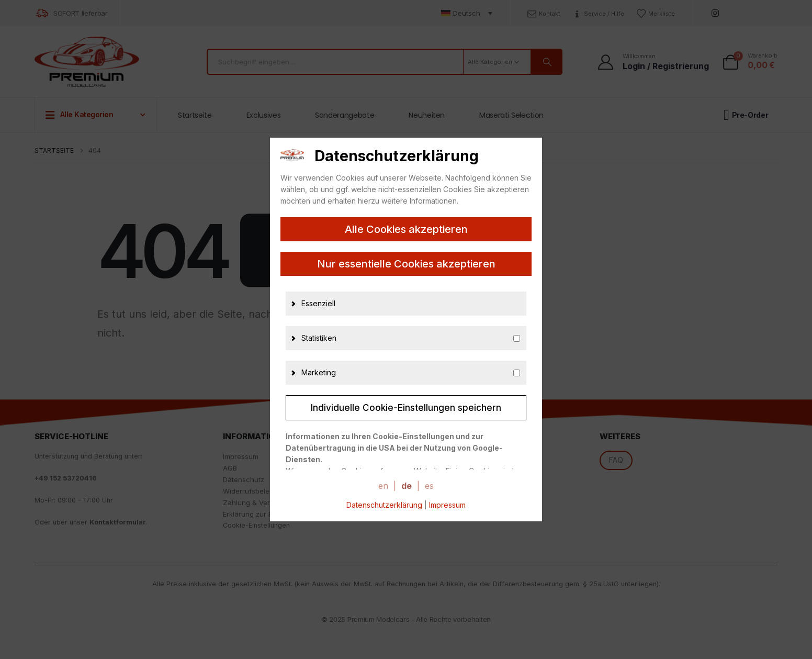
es (429, 486)
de (407, 486)
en (383, 486)
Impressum (447, 505)
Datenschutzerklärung (384, 505)
